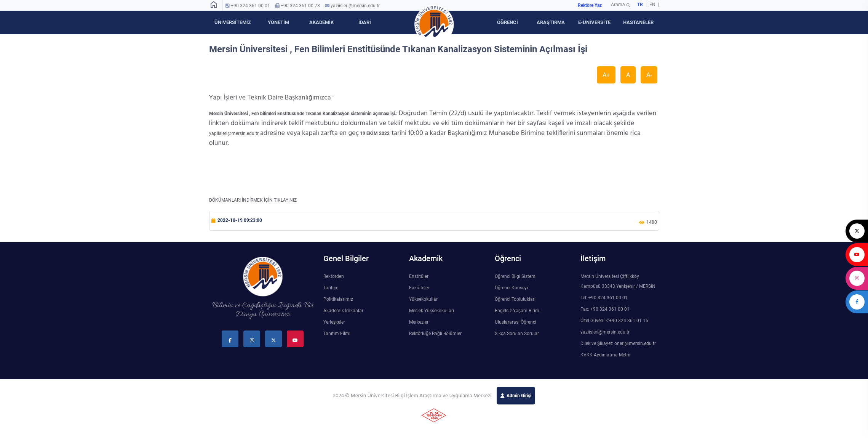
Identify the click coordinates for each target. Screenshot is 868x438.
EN (653, 5)
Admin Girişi (519, 396)
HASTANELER (638, 22)
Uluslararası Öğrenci (516, 322)
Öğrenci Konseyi (511, 288)
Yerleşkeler (334, 322)
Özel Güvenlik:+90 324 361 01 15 (614, 321)
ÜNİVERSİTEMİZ (233, 22)
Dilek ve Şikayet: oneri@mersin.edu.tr (618, 343)
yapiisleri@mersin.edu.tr (234, 133)
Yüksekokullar (423, 299)
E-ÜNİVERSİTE (594, 22)
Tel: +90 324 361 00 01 (604, 298)
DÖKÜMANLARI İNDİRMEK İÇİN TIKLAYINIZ (253, 200)
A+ (606, 75)
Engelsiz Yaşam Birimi (518, 311)
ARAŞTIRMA (551, 22)
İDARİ (365, 22)
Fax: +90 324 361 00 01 (605, 309)
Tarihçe (331, 288)
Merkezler (419, 322)
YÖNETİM (278, 22)
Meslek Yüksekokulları (432, 311)
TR (640, 5)
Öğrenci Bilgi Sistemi (516, 276)
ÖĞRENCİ (508, 22)
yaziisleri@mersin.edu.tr (355, 6)
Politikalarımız (338, 299)
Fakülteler (419, 288)
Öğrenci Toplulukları (515, 299)
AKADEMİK (321, 22)
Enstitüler (419, 276)
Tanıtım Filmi (337, 334)
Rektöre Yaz (590, 5)
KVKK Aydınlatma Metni (605, 355)
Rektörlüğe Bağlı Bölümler (435, 334)
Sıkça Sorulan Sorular (517, 334)
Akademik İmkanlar (343, 311)
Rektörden (334, 276)
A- (649, 75)
